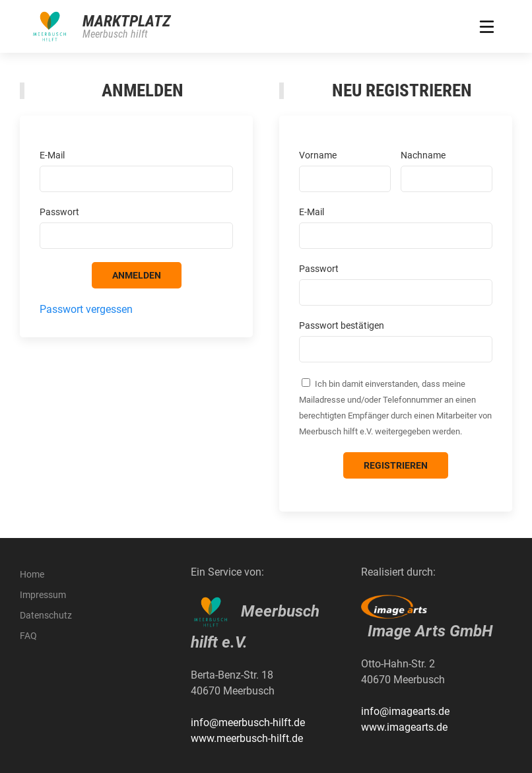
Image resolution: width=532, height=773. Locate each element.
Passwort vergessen (86, 309)
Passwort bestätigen (342, 325)
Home (32, 574)
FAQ (28, 636)
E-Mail (52, 155)
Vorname (318, 155)
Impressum (43, 595)
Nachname (423, 155)
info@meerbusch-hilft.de (248, 723)
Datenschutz (46, 615)
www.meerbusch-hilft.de (247, 738)
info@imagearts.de (405, 711)
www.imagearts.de (404, 727)
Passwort (59, 212)
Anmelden (137, 275)
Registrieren (396, 465)
